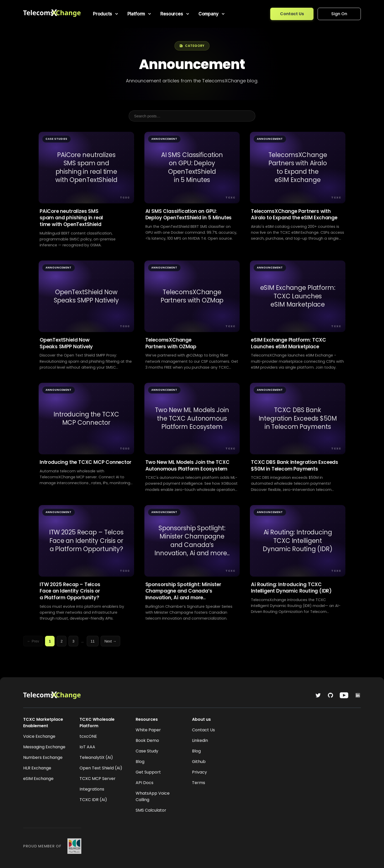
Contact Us (292, 14)
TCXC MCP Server (98, 779)
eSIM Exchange (38, 779)
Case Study (147, 751)
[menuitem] (106, 14)
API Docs (145, 783)
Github (199, 762)
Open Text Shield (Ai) (101, 768)
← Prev (33, 641)
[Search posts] (192, 116)
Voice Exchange (39, 736)
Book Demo (147, 740)
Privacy (199, 772)
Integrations (92, 789)
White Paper (148, 730)
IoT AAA (87, 747)
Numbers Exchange (43, 757)
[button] (106, 14)
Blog (140, 762)
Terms (199, 783)
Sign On (339, 14)
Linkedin (200, 740)
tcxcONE (88, 736)
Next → (111, 641)
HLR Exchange (37, 768)
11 (93, 641)
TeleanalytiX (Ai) (96, 757)
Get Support (148, 772)
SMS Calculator (151, 810)
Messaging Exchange (44, 747)
